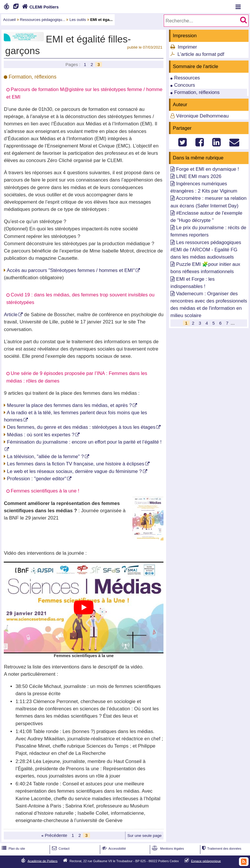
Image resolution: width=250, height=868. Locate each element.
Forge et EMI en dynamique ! (208, 169)
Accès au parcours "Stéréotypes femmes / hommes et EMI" (71, 270)
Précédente (54, 835)
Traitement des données (221, 849)
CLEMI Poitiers (40, 7)
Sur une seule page (145, 836)
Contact (60, 849)
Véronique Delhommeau (203, 116)
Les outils (78, 20)
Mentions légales (167, 849)
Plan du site (13, 849)
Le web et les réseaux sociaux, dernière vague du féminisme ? (74, 471)
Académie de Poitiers (43, 861)
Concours (185, 85)
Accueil (9, 20)
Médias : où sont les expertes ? (41, 435)
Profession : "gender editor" (37, 479)
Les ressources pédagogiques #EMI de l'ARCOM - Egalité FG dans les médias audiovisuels (206, 250)
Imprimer (187, 47)
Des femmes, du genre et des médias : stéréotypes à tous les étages (81, 427)
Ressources (187, 78)
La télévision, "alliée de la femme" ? (45, 457)
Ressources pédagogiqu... (43, 20)
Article (11, 315)
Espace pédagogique (206, 861)
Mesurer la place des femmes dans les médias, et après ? (69, 405)
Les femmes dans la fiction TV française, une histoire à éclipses (76, 464)
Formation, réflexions (197, 92)
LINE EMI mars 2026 (199, 176)
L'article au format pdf (201, 54)
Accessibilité (113, 849)
